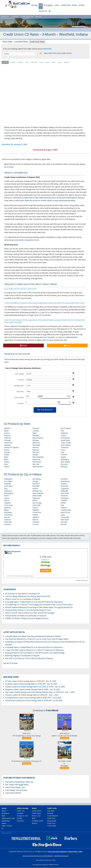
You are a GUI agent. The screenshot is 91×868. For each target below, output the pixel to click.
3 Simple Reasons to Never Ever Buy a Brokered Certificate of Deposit (33, 636)
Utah (62, 452)
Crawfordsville (66, 510)
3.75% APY (46, 557)
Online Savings (45, 564)
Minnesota (36, 443)
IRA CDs (38, 17)
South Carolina (66, 443)
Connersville (65, 517)
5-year (60, 62)
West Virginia (65, 462)
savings (9, 136)
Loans (57, 5)
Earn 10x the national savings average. (20, 576)
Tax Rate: (21, 404)
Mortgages (48, 5)
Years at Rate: (19, 398)
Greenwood (8, 515)
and (14, 136)
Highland (36, 517)
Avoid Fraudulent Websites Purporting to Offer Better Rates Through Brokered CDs (39, 607)
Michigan (36, 440)
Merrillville (36, 486)
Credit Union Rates (40, 42)
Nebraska (36, 452)
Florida (7, 450)
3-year (47, 62)
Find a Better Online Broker (16, 790)
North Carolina (38, 467)
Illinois (6, 460)
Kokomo (7, 517)
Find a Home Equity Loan (15, 788)
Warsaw (64, 525)
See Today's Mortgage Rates (17, 785)
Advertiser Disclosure (82, 581)
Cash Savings (19, 374)
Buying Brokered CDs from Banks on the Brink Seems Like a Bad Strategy (35, 653)
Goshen (35, 489)
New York (36, 464)
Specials (66, 62)
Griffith (63, 503)
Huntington (65, 498)
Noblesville (8, 522)
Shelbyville (64, 491)
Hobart (35, 508)
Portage (35, 481)
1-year (27, 62)
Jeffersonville (37, 496)
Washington (65, 460)
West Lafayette (38, 493)
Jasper (63, 515)
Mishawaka (8, 513)
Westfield (64, 479)
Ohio (62, 431)
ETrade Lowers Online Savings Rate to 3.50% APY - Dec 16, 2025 (31, 681)
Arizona (7, 433)
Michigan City (37, 491)
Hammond (8, 491)
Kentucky (36, 428)
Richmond (36, 484)
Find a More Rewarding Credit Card (19, 782)
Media (4, 823)
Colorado (7, 440)
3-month (5, 62)
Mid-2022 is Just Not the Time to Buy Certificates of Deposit (29, 658)
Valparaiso (36, 498)
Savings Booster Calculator (44, 337)
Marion (35, 501)
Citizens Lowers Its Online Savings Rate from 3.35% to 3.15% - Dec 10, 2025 (35, 687)
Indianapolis (8, 479)
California (7, 438)
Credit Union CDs (27, 17)
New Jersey (36, 460)
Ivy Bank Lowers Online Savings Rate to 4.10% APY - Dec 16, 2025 (31, 684)
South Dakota (66, 445)
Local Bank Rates (22, 42)
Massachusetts (38, 438)
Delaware (7, 445)
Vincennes (64, 496)
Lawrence (7, 520)
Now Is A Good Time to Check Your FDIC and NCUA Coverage (30, 613)
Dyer (62, 505)
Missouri (35, 448)
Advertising (6, 821)
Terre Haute (9, 505)
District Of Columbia (11, 448)
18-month (34, 62)
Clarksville (36, 522)
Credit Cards (66, 5)
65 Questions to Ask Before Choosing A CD (22, 594)
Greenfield (64, 486)
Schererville (36, 505)
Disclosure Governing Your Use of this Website (38, 856)
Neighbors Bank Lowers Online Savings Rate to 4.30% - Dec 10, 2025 (33, 690)
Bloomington (9, 493)
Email (67, 346)
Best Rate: (20, 392)
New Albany (37, 479)
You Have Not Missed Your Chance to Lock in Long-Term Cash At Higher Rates (37, 639)
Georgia (7, 452)
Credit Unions (37, 811)
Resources (43, 11)
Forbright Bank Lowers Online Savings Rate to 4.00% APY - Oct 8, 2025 (33, 698)
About (4, 811)
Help (3, 826)
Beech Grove (65, 513)
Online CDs (5, 17)
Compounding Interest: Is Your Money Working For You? (28, 610)
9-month (20, 62)
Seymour (64, 484)
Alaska (6, 431)
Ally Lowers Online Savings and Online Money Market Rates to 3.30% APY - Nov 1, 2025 (40, 692)
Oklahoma (64, 433)
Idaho (6, 457)
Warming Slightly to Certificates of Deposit (22, 656)
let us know (9, 167)
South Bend (8, 486)
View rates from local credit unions (58, 53)
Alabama (7, 428)
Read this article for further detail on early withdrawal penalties (50, 201)
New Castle (65, 493)
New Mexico (37, 462)
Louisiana (36, 431)
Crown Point (37, 513)
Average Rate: (19, 386)
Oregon (63, 436)
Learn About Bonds (13, 793)
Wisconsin (64, 464)
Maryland (36, 436)
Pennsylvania (65, 438)
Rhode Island (65, 440)
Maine (35, 433)
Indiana (7, 462)
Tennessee (65, 448)
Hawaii (6, 455)
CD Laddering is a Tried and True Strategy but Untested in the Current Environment (39, 605)
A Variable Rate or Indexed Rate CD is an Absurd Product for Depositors (34, 648)
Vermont (64, 455)
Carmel (7, 498)
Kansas (7, 467)
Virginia (63, 457)
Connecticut (8, 443)
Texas (63, 450)
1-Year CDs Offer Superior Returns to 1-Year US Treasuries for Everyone (34, 650)
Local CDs (15, 17)
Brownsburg (65, 481)
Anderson (7, 508)
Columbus (8, 525)
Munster (35, 520)
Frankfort (64, 501)
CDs (41, 5)
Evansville (7, 484)
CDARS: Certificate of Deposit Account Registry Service (27, 619)
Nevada (35, 455)
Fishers (7, 496)
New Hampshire (38, 457)
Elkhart (7, 510)
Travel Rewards (53, 816)
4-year (53, 62)
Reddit (23, 346)
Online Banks (36, 813)
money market (21, 136)
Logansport (65, 489)
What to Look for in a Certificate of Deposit (23, 599)
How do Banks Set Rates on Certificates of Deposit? (26, 616)
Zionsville (64, 522)
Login (13, 818)
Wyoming (64, 467)
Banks (75, 5)
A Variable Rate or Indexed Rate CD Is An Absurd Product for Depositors (34, 602)
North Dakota (66, 428)
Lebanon (64, 508)
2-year (41, 62)
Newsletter (6, 813)
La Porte (36, 525)
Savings (34, 5)
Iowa (6, 464)
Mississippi (36, 445)
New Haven (65, 520)
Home (4, 808)
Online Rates (8, 42)
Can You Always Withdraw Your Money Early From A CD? (28, 596)
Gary (6, 489)
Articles (82, 5)
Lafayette (7, 503)
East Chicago (37, 503)
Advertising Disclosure (61, 856)
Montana (36, 450)
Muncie (7, 501)
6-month (13, 62)
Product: (21, 380)
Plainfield (36, 510)
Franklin (35, 515)
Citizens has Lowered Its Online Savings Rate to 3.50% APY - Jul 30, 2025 (34, 701)
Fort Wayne (8, 481)
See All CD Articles (10, 663)
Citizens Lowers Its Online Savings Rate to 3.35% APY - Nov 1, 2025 (32, 695)
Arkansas (7, 436)
